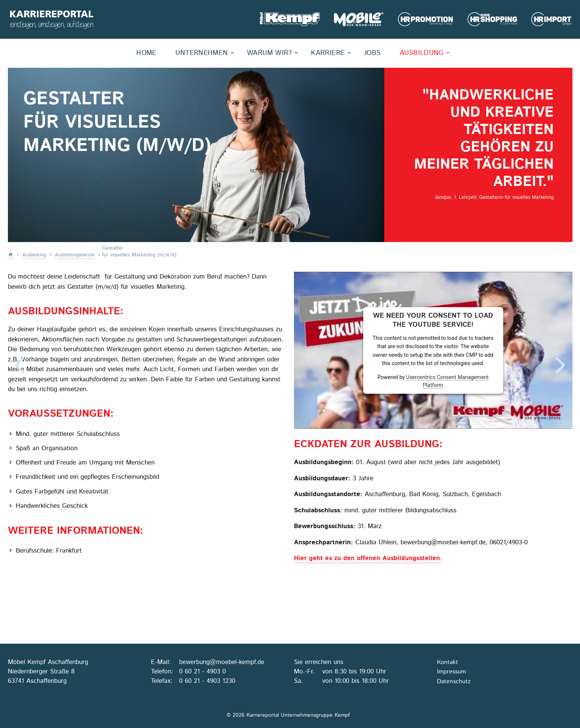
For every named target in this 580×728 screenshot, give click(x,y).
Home (146, 53)
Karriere (328, 53)
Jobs (372, 53)
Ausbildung (422, 53)
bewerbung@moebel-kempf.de (222, 661)
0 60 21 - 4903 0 (202, 671)
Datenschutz (454, 681)
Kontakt (448, 662)
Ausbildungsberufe (79, 255)
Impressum (451, 671)
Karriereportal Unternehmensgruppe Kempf (53, 19)
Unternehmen (202, 53)
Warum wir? (269, 53)
